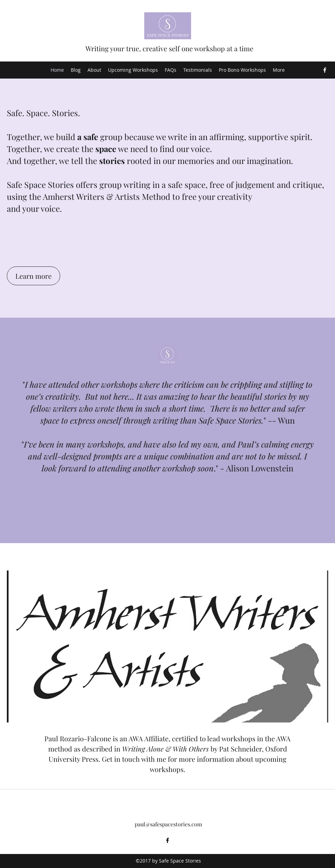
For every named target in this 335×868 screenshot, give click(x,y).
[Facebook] (325, 70)
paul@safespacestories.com (168, 824)
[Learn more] (33, 276)
